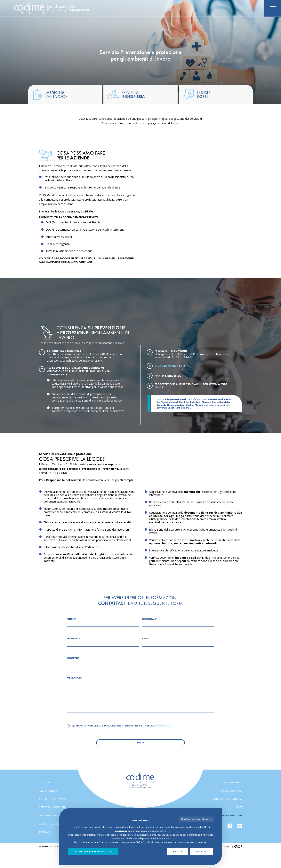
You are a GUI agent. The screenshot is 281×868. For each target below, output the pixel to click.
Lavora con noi (231, 791)
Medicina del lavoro (53, 799)
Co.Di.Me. (45, 782)
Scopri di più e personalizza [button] (93, 851)
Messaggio (74, 678)
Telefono (73, 638)
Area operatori (232, 815)
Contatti (45, 832)
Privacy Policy (163, 726)
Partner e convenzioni (54, 824)
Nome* (72, 619)
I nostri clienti (233, 782)
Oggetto (73, 658)
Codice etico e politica (227, 799)
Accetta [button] (201, 851)
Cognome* (150, 619)
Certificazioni (48, 791)
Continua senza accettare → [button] (196, 819)
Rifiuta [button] (177, 851)
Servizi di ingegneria (53, 807)
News (238, 807)
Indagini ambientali (170, 366)
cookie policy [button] (159, 831)
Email (146, 638)
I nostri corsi (48, 815)
